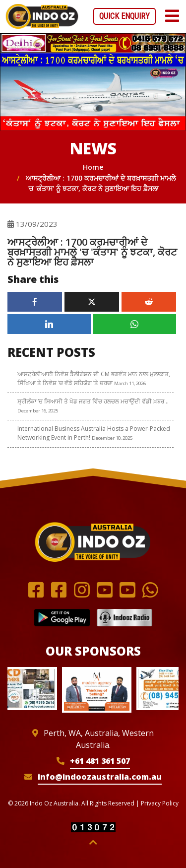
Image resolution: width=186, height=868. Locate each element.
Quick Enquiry (124, 16)
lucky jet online (129, 0)
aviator (72, 0)
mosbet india (15, 0)
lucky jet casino (85, 0)
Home (93, 167)
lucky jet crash (168, 0)
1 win (184, 0)
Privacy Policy (160, 803)
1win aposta (107, 0)
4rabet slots (2, 0)
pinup (68, 0)
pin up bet (12, 0)
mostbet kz (6, 0)
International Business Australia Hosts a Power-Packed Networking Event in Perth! (94, 433)
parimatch (32, 0)
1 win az (159, 0)
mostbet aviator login (46, 0)
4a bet (104, 0)
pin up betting (80, 0)
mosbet (125, 0)
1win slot (178, 0)
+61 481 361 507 (100, 761)
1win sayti (65, 0)
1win (26, 0)
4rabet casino (174, 0)
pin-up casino (101, 0)
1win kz (117, 0)
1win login (19, 0)
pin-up (98, 0)
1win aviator (114, 0)
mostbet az (90, 0)
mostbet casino (153, 0)
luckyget (38, 0)
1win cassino (135, 0)
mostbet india (59, 0)
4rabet (77, 0)
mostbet (9, 0)
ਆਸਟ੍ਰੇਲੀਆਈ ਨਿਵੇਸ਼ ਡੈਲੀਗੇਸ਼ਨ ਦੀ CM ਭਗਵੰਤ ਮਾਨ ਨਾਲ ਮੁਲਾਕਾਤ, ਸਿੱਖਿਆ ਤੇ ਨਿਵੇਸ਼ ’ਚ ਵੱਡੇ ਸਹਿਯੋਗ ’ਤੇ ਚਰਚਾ (94, 378)
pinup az (41, 0)
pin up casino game (140, 0)
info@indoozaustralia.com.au (100, 777)
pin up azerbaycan (53, 0)
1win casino (23, 0)
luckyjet (95, 0)
